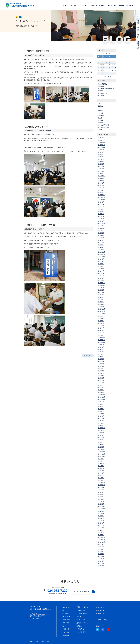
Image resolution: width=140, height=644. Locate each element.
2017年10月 (102, 371)
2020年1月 (101, 306)
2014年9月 (101, 459)
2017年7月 (101, 378)
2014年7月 (101, 463)
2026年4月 (101, 138)
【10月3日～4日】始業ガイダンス (40, 225)
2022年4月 (101, 242)
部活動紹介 (66, 635)
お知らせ (101, 106)
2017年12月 (102, 366)
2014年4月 (101, 471)
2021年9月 (101, 259)
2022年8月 (101, 233)
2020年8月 (101, 290)
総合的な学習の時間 (104, 125)
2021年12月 (102, 252)
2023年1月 (101, 221)
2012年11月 (102, 511)
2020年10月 (102, 285)
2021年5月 (101, 268)
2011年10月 (102, 542)
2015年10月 (102, 428)
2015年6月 (101, 437)
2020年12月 (102, 280)
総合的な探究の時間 (104, 127)
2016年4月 (101, 413)
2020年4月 (101, 299)
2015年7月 (101, 435)
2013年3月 (101, 501)
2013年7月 (101, 492)
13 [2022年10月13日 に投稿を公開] (109, 65)
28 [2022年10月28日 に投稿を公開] (112, 70)
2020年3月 (101, 302)
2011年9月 (101, 544)
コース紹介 (65, 613)
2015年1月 (101, 449)
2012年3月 (101, 530)
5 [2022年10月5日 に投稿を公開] (107, 62)
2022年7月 (101, 235)
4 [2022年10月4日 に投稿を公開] (104, 62)
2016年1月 (101, 421)
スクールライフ (84, 6)
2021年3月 (101, 273)
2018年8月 (101, 347)
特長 (64, 6)
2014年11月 (102, 454)
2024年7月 (101, 178)
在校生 (138, 37)
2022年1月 (101, 249)
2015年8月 (101, 432)
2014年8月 (101, 461)
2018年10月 (102, 342)
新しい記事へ (87, 355)
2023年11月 (102, 197)
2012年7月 (101, 521)
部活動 (100, 130)
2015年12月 (102, 423)
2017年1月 (101, 392)
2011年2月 (101, 561)
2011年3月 (101, 558)
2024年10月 (102, 176)
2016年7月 (101, 406)
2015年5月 (101, 440)
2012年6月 (101, 523)
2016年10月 (102, 399)
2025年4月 (101, 161)
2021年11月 (102, 254)
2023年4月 (101, 214)
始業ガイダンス (102, 93)
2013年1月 (101, 506)
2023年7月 (101, 207)
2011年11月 (102, 540)
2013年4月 (101, 499)
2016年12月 (102, 394)
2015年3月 (101, 444)
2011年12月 (102, 537)
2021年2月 (101, 276)
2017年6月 (101, 380)
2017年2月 (101, 390)
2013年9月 (101, 487)
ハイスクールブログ (102, 620)
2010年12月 (102, 566)
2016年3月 (101, 416)
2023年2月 (101, 218)
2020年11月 (102, 283)
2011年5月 (101, 554)
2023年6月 (101, 209)
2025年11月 (102, 145)
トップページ (65, 607)
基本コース (66, 622)
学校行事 (41, 130)
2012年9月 (101, 516)
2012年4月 (101, 528)
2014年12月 (102, 452)
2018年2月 (101, 361)
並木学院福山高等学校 (41, 608)
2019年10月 (102, 314)
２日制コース (66, 619)
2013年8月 (101, 490)
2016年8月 (101, 404)
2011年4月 (101, 556)
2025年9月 (101, 150)
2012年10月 (102, 513)
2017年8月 (101, 375)
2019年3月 (101, 330)
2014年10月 (102, 456)
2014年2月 (101, 475)
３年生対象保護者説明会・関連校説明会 (107, 90)
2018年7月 (101, 349)
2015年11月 (102, 425)
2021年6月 (101, 266)
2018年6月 (101, 352)
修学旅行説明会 (102, 84)
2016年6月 (101, 409)
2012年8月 (101, 518)
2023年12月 (102, 195)
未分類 (100, 118)
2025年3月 (101, 164)
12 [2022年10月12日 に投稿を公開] (107, 65)
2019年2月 (101, 333)
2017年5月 (101, 383)
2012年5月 (101, 525)
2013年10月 (102, 485)
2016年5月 (101, 411)
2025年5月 (101, 159)
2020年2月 (101, 304)
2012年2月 (101, 532)
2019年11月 (102, 311)
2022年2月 (101, 247)
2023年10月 (102, 199)
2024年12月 (102, 171)
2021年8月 (101, 261)
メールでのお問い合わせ (85, 592)
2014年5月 (101, 468)
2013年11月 (102, 482)
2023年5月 (101, 211)
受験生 (138, 23)
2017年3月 (101, 387)
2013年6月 (101, 494)
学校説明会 (101, 115)
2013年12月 (102, 480)
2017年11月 (102, 368)
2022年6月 (101, 238)
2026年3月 (101, 140)
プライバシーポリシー (35, 642)
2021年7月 (101, 264)
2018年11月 (102, 340)
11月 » (109, 76)
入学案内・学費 (111, 6)
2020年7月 (101, 292)
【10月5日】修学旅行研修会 (37, 51)
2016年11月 (102, 397)
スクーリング (102, 108)
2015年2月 (101, 447)
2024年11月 (102, 173)
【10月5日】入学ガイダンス (37, 126)
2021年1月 (101, 278)
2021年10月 (102, 257)
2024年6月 (101, 181)
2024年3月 (101, 188)
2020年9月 (101, 287)
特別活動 (48, 130)
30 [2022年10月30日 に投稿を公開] (98, 73)
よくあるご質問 (81, 620)
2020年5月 (101, 297)
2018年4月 (101, 356)
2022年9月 (101, 230)
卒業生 (138, 30)
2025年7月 (101, 154)
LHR (99, 103)
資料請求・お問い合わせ (126, 6)
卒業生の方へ (100, 610)
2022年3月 (101, 245)
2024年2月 (101, 190)
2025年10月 (102, 147)
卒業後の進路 (66, 629)
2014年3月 (101, 473)
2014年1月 (101, 478)
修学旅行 (41, 55)
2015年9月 (101, 430)
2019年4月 (101, 328)
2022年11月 (102, 226)
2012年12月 (102, 509)
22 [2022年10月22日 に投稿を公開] (115, 68)
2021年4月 (101, 271)
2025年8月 (101, 152)
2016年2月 (101, 418)
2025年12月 (102, 142)
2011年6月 (101, 551)
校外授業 (101, 120)
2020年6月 (101, 295)
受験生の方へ (80, 626)
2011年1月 (101, 563)
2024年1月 (101, 192)
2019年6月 (101, 323)
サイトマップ (47, 642)
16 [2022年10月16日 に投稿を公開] (98, 68)
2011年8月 (101, 547)
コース (70, 6)
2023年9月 (101, 202)
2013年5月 (101, 497)
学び (76, 6)
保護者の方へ (100, 613)
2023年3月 (101, 216)
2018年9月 (101, 345)
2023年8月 (101, 204)
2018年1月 (101, 364)
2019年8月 (101, 318)
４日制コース (66, 616)
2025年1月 (101, 169)
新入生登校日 (102, 95)
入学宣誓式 (101, 86)
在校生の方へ (100, 607)
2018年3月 (101, 359)
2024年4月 (101, 185)
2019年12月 (102, 309)
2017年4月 (101, 385)
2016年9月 (101, 402)
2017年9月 (101, 373)
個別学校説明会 (82, 632)
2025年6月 (101, 157)
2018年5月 (101, 354)
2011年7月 (101, 549)
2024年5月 (101, 183)
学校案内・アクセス (98, 6)
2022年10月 (102, 228)
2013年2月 (101, 504)
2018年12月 (102, 337)
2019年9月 (101, 316)
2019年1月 (101, 335)
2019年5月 (101, 326)
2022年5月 (101, 240)
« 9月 (104, 76)
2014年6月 (101, 466)
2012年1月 (101, 535)
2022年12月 (102, 223)
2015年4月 (101, 442)
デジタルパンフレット (84, 613)
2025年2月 (101, 166)
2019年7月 (101, 321)
